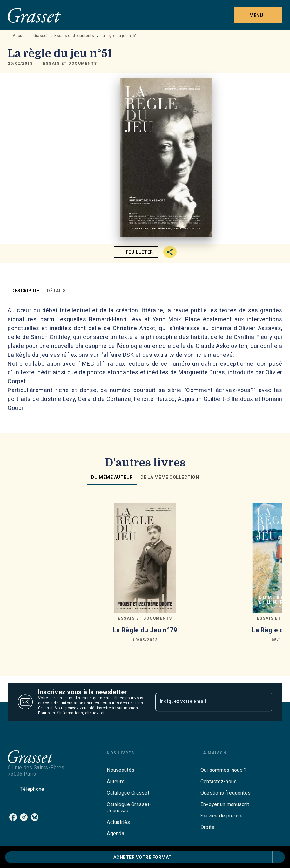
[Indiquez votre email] (206, 702)
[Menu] (258, 15)
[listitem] (13, 817)
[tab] (25, 291)
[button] (70, 64)
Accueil (20, 36)
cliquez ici (95, 713)
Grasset (41, 36)
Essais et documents (74, 36)
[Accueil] (34, 15)
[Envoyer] (265, 702)
